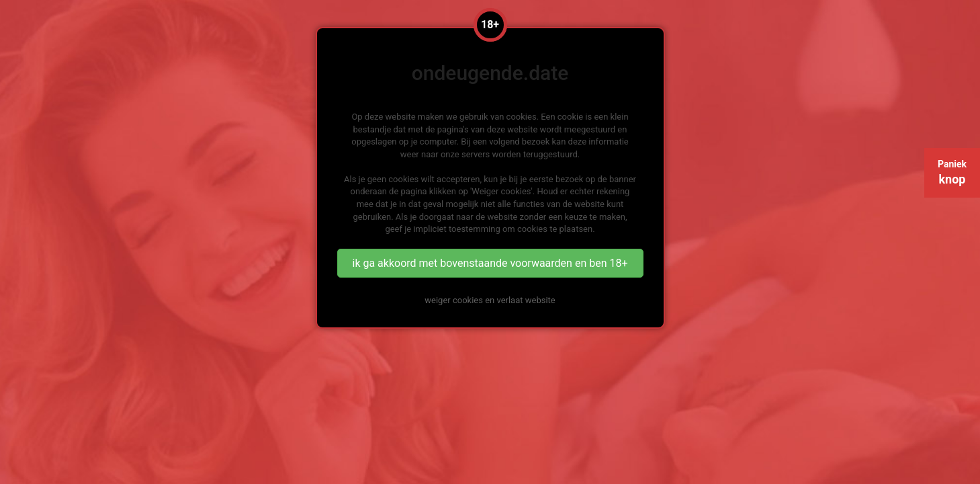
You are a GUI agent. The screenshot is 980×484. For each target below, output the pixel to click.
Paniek (952, 172)
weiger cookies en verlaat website (490, 300)
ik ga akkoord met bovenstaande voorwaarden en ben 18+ (490, 263)
